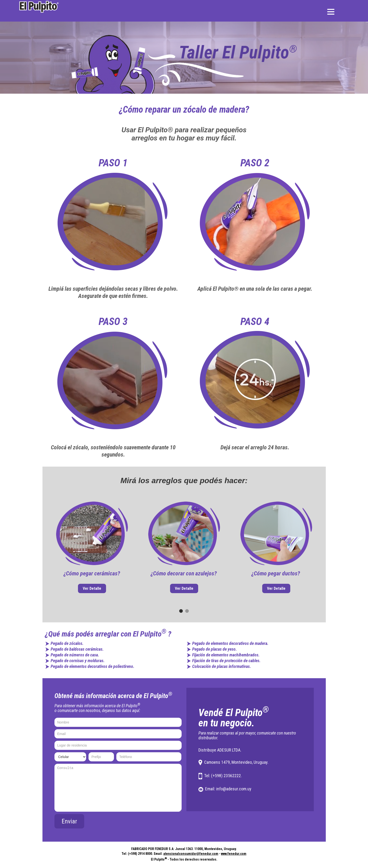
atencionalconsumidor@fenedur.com (191, 854)
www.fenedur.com (234, 854)
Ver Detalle (92, 588)
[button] (181, 611)
